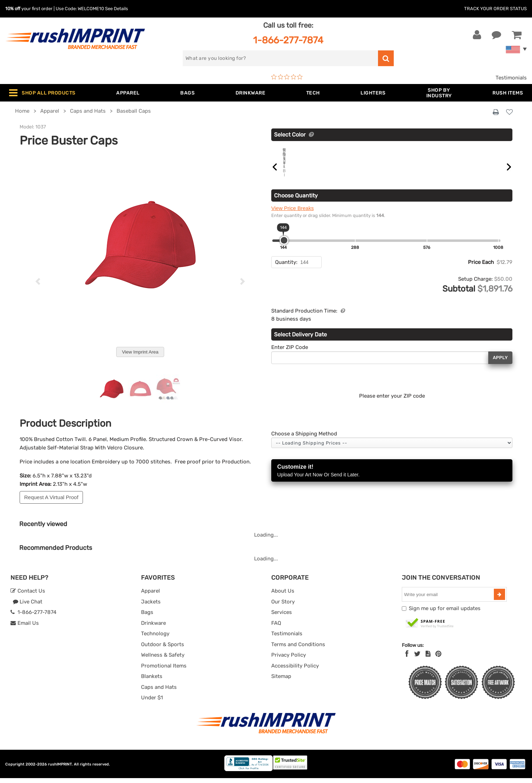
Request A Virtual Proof (51, 497)
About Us (283, 596)
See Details (117, 9)
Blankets (152, 681)
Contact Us (28, 596)
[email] (449, 599)
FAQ (276, 628)
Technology (155, 638)
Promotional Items (164, 671)
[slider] (284, 262)
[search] (280, 58)
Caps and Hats (159, 692)
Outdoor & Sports (163, 649)
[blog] (428, 659)
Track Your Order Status (495, 9)
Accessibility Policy (295, 671)
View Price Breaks (292, 229)
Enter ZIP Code (290, 369)
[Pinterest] (438, 659)
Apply (500, 379)
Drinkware (153, 628)
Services (282, 617)
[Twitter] (417, 659)
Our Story (283, 607)
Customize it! (392, 492)
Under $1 (152, 702)
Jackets (151, 607)
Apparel (150, 596)
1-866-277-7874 (288, 40)
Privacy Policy (289, 660)
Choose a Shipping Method (304, 455)
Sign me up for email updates (445, 613)
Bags (147, 617)
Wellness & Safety (163, 660)
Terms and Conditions (298, 649)
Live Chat (27, 607)
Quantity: (286, 284)
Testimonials (511, 78)
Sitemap (281, 681)
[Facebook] (407, 659)
